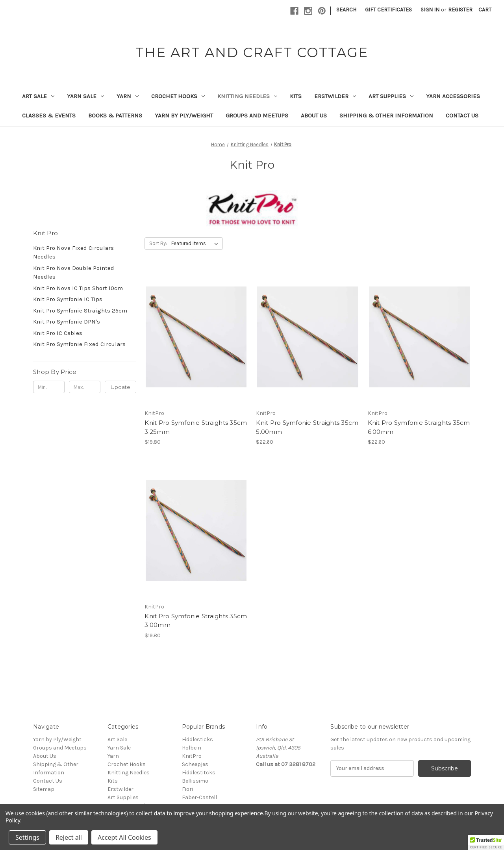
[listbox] (196, 244)
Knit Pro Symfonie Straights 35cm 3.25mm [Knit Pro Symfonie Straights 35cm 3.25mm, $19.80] (196, 427)
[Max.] (85, 387)
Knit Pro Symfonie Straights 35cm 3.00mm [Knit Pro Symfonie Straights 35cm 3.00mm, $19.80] (196, 621)
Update (120, 387)
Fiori (187, 789)
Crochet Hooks (178, 96)
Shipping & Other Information (386, 115)
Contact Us (462, 115)
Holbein (192, 748)
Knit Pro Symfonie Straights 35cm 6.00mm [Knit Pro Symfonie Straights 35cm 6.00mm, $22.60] (419, 427)
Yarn (128, 96)
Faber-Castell (199, 797)
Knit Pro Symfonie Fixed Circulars (79, 344)
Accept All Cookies (124, 837)
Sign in (430, 10)
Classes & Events (49, 115)
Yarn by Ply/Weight (184, 115)
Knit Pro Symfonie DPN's (67, 322)
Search (346, 10)
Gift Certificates (388, 10)
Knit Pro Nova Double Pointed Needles (74, 272)
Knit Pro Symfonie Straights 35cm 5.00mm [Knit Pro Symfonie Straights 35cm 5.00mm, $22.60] (307, 427)
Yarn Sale (85, 96)
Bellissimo (195, 781)
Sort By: (158, 243)
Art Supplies (391, 96)
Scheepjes (195, 764)
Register (460, 10)
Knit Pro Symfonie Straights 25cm (80, 311)
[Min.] (49, 387)
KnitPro (192, 756)
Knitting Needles (247, 96)
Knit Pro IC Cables (58, 333)
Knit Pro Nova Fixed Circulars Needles (73, 252)
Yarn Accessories (453, 96)
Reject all (69, 837)
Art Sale (38, 96)
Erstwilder (335, 96)
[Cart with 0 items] (485, 10)
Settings (27, 837)
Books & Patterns (115, 115)
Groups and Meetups (257, 115)
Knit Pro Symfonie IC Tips (68, 299)
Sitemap (44, 789)
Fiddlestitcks (199, 773)
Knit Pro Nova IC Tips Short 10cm (78, 288)
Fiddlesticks (197, 739)
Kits (296, 96)
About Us (314, 115)
